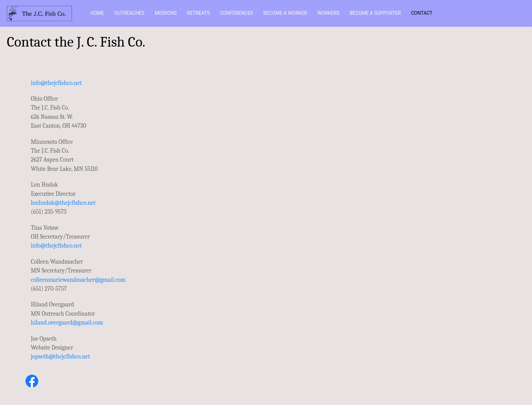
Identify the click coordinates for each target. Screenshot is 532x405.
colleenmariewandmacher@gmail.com (78, 280)
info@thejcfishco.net (56, 83)
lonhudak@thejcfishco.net (63, 203)
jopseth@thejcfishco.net (60, 356)
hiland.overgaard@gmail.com (67, 322)
